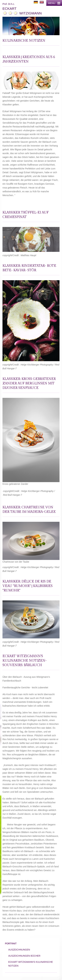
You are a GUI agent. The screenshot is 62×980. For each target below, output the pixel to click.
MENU (54, 3)
